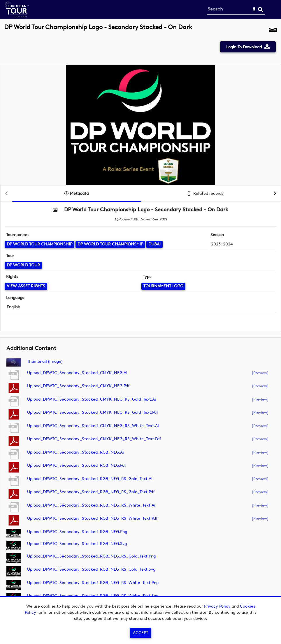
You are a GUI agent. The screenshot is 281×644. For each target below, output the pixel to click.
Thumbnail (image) (45, 361)
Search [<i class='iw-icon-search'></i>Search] (260, 9)
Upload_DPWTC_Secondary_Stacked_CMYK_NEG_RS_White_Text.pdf (94, 439)
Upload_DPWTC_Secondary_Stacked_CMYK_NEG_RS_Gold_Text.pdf (93, 412)
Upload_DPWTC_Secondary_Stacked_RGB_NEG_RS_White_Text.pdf (92, 518)
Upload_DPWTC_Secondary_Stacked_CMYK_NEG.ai (77, 373)
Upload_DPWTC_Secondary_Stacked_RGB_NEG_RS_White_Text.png (93, 583)
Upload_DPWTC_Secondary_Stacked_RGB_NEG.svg (77, 544)
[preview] (260, 373)
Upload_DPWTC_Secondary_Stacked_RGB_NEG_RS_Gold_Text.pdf (91, 492)
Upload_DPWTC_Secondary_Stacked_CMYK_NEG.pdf (78, 386)
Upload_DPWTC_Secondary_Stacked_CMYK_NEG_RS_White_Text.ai (93, 426)
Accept (140, 633)
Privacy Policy (217, 606)
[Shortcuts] (273, 30)
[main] (140, 319)
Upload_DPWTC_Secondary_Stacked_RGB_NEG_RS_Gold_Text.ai (90, 479)
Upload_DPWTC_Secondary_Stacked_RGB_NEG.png (77, 532)
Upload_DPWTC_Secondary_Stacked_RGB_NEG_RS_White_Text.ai (91, 505)
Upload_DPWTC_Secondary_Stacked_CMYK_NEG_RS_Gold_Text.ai (92, 399)
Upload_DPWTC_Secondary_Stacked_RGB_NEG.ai (75, 452)
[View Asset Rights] (26, 286)
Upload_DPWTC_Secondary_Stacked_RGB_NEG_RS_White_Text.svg (93, 596)
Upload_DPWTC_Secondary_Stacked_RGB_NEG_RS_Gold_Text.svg (91, 569)
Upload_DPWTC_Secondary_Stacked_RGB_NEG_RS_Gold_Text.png (91, 556)
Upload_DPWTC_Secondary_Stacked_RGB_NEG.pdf (77, 465)
